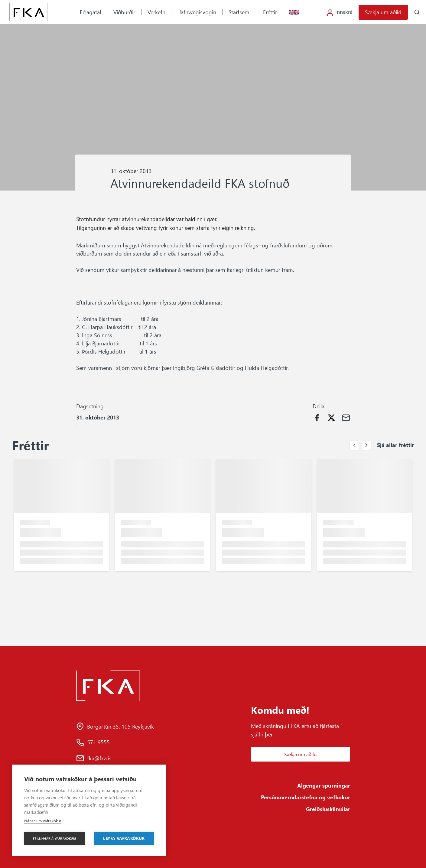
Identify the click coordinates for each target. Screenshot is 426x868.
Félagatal (90, 12)
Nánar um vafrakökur (43, 821)
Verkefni (157, 12)
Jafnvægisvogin (198, 12)
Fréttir (270, 12)
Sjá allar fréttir (395, 445)
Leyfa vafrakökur (124, 838)
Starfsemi (240, 12)
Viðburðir (124, 12)
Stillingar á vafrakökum (54, 838)
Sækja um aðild (383, 12)
